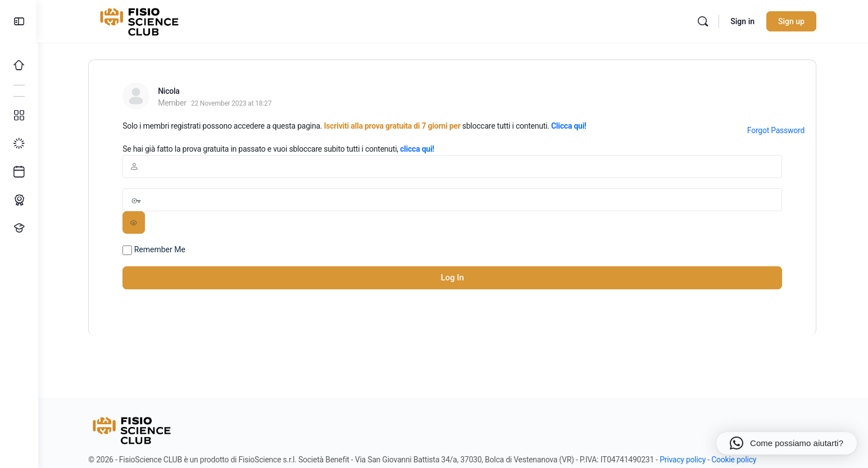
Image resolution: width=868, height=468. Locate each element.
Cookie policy (735, 460)
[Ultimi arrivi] (19, 172)
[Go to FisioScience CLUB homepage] (142, 20)
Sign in (744, 21)
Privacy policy (683, 460)
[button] (787, 443)
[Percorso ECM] (19, 200)
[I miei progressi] (19, 144)
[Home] (19, 65)
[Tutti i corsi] (19, 116)
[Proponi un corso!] (19, 228)
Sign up (792, 21)
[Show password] (135, 222)
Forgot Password (776, 130)
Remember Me (155, 250)
